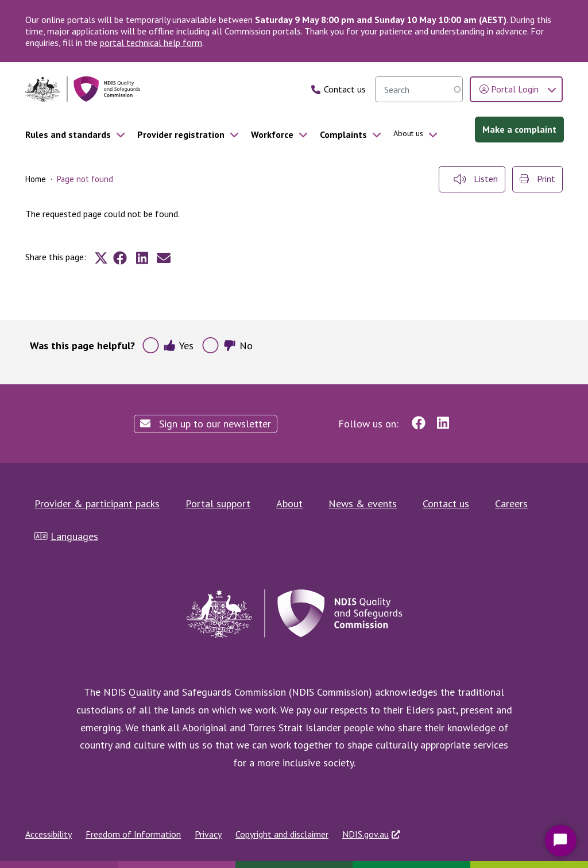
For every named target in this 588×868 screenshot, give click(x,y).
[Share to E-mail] (164, 258)
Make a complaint (519, 129)
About (289, 504)
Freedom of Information (133, 834)
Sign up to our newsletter (206, 424)
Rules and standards (68, 134)
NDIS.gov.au (365, 834)
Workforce (272, 134)
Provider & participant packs (97, 504)
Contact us (446, 504)
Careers (511, 504)
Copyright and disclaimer (282, 834)
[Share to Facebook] (120, 258)
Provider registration (181, 134)
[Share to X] (101, 258)
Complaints (343, 134)
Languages (66, 536)
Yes (178, 346)
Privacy (208, 834)
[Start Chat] (561, 841)
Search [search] (451, 90)
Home (36, 179)
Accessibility (49, 834)
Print (537, 179)
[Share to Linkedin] (142, 258)
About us (408, 133)
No (238, 346)
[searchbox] (419, 89)
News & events (363, 504)
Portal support (218, 504)
